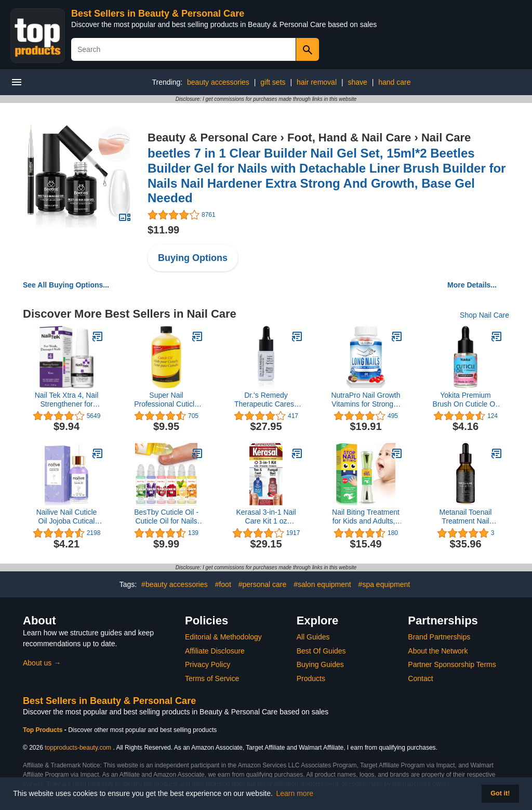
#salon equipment (322, 584)
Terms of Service (212, 678)
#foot (223, 584)
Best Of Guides (321, 651)
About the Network (438, 651)
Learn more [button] (295, 793)
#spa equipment (384, 584)
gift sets (273, 82)
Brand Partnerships (439, 637)
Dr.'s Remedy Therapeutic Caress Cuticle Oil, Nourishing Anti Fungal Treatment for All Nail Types (266, 400)
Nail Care (446, 138)
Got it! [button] (500, 793)
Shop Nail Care (484, 315)
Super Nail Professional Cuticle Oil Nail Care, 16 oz (166, 400)
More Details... (472, 285)
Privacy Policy (208, 664)
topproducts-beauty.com (78, 748)
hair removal (317, 82)
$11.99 (163, 230)
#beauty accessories (175, 584)
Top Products (44, 730)
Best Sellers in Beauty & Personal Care (158, 14)
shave (357, 82)
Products (311, 678)
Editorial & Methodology (223, 637)
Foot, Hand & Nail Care (349, 138)
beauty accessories (218, 82)
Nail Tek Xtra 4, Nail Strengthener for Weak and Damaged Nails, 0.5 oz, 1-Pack (66, 400)
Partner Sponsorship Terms (452, 664)
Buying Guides (320, 664)
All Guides (313, 637)
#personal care (263, 584)
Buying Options (193, 258)
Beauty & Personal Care (212, 138)
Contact (420, 678)
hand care (394, 82)
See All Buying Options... (66, 285)
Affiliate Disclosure (215, 651)
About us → (42, 663)
